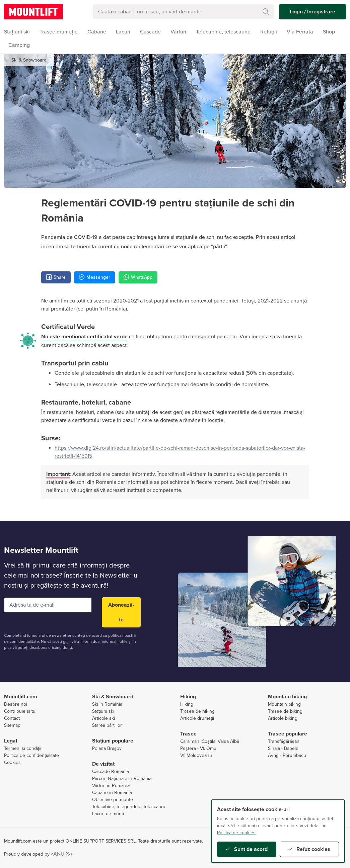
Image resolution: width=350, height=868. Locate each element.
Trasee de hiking (197, 711)
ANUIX (61, 854)
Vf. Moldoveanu (196, 755)
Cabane (97, 32)
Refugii (269, 32)
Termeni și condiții (23, 748)
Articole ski (103, 718)
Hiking (187, 704)
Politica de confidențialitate (31, 755)
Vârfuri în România (111, 786)
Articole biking (283, 718)
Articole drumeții (197, 718)
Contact (12, 718)
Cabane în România (112, 793)
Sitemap (12, 725)
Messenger (95, 277)
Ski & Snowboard (29, 60)
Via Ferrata (300, 32)
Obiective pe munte (113, 800)
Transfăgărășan (284, 741)
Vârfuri (178, 32)
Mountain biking (284, 704)
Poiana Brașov (107, 748)
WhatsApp (138, 277)
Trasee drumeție (59, 32)
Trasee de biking (285, 711)
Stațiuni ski (103, 711)
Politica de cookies (236, 833)
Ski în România (107, 704)
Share (56, 277)
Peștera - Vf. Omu (198, 748)
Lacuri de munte (109, 814)
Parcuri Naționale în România (122, 778)
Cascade (150, 32)
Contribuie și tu (20, 711)
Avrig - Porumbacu (287, 755)
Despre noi (16, 704)
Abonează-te (121, 612)
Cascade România (111, 771)
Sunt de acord (247, 849)
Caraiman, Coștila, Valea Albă (210, 741)
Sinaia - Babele (283, 748)
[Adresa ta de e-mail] (48, 605)
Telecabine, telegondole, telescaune (129, 807)
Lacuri (123, 32)
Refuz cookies (309, 849)
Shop (329, 32)
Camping (19, 45)
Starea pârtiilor (107, 725)
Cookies (12, 762)
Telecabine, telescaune (223, 32)
